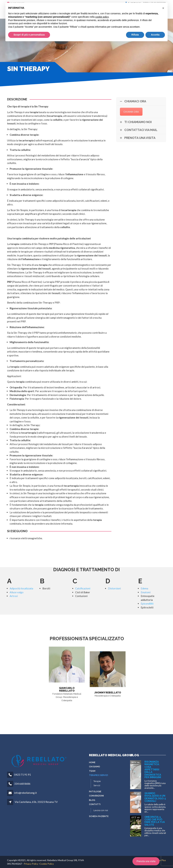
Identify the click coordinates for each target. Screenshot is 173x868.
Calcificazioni (83, 588)
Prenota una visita (146, 861)
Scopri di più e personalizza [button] (29, 35)
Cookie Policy (47, 864)
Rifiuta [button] (135, 35)
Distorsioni (114, 588)
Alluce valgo (17, 592)
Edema (144, 588)
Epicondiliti (147, 604)
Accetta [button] (155, 35)
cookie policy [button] (102, 17)
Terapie (97, 781)
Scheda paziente (99, 816)
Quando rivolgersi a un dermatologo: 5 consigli (155, 797)
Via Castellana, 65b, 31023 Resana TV (36, 802)
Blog (92, 800)
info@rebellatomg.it (26, 793)
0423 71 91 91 (23, 775)
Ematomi (146, 592)
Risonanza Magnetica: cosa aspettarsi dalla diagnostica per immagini (153, 770)
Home (92, 762)
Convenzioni (96, 796)
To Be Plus (160, 860)
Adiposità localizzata (21, 588)
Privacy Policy (31, 864)
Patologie (95, 791)
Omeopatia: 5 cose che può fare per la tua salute (155, 821)
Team (92, 771)
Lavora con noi (101, 810)
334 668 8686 (22, 784)
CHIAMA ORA (131, 112)
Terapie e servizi (98, 775)
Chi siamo (95, 767)
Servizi (97, 785)
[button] (163, 8)
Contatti (95, 804)
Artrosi (14, 596)
